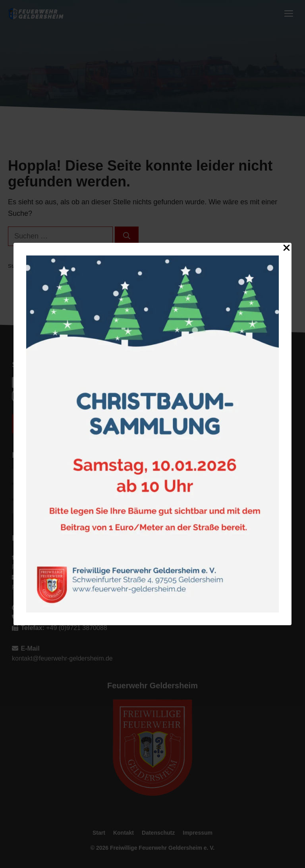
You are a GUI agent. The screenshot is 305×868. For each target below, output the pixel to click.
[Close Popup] (287, 249)
